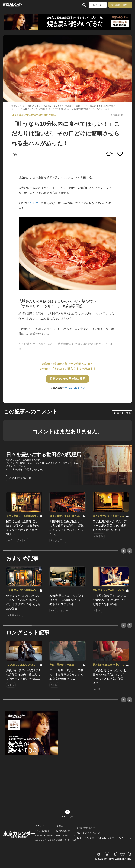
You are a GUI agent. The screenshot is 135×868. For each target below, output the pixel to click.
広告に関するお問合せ (44, 836)
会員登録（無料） (120, 5)
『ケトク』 (34, 203)
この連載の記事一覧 (20, 478)
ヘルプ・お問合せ (42, 831)
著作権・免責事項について (66, 836)
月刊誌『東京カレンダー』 (88, 828)
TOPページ (40, 826)
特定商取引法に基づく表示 (66, 840)
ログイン (98, 5)
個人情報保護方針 (63, 831)
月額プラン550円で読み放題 (68, 379)
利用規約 (59, 826)
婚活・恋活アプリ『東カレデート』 (91, 833)
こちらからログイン (74, 388)
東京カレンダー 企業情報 (45, 840)
